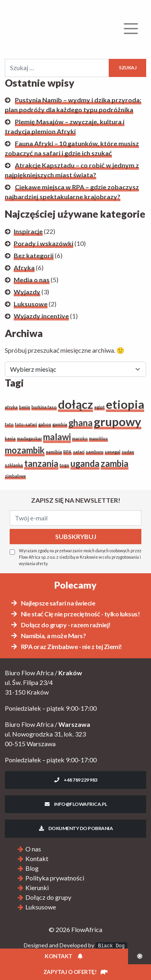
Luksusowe (31, 304)
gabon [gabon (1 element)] (45, 424)
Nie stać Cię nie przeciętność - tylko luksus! (75, 614)
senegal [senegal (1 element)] (113, 452)
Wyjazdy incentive (41, 316)
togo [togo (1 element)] (64, 465)
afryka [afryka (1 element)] (11, 407)
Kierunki (37, 887)
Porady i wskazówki (43, 243)
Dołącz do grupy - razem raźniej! (60, 625)
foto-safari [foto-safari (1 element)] (26, 424)
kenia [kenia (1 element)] (10, 438)
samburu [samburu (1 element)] (95, 452)
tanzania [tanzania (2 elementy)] (41, 463)
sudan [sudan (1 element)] (128, 452)
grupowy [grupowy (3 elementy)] (118, 421)
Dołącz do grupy (48, 897)
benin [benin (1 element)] (25, 407)
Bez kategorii (34, 255)
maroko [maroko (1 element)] (80, 438)
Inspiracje (28, 231)
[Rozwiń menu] (131, 29)
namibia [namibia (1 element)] (54, 452)
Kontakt (37, 858)
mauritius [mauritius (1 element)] (98, 438)
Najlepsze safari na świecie (53, 603)
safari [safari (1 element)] (79, 452)
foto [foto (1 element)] (9, 424)
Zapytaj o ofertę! (75, 972)
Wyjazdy (27, 292)
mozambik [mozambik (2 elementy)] (25, 450)
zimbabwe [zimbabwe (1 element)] (15, 476)
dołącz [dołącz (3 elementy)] (75, 404)
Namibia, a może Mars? (48, 636)
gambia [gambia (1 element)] (60, 424)
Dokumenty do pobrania (75, 828)
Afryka (24, 267)
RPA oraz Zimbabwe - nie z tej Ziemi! (66, 646)
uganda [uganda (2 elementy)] (85, 463)
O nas (33, 849)
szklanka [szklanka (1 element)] (14, 465)
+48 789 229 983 (75, 780)
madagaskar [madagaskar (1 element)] (29, 438)
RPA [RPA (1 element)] (67, 452)
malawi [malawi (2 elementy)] (57, 437)
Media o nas (32, 280)
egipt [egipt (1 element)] (99, 407)
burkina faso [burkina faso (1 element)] (44, 407)
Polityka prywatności (55, 878)
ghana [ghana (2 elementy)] (81, 423)
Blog (32, 868)
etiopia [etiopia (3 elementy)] (125, 404)
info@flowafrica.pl (75, 804)
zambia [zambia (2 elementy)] (115, 463)
